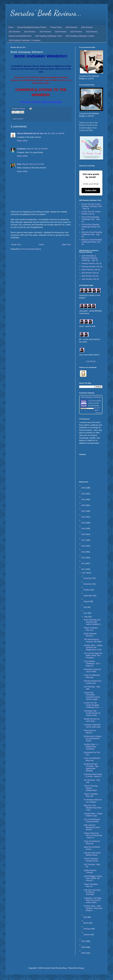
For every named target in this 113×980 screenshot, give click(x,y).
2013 (83, 563)
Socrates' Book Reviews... (46, 13)
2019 (83, 528)
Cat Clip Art (91, 361)
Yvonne (91, 401)
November (88, 584)
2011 (84, 573)
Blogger (81, 968)
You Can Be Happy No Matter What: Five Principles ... (93, 655)
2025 (83, 494)
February (87, 929)
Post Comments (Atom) (31, 249)
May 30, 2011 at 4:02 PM (54, 133)
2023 (83, 505)
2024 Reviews (61, 32)
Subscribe (91, 190)
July (85, 607)
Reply (19, 141)
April (86, 917)
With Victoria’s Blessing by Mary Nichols (92, 827)
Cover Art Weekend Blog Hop (92, 676)
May (86, 617)
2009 (83, 947)
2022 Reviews (30, 32)
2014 (83, 558)
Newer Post (16, 245)
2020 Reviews (87, 27)
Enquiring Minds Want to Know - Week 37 (93, 775)
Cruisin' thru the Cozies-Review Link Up (91, 213)
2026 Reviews (92, 32)
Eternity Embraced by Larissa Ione (93, 682)
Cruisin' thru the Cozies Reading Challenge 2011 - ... (93, 705)
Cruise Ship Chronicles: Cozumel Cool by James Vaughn (92, 696)
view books (98, 413)
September (88, 596)
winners (21, 119)
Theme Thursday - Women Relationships (91, 788)
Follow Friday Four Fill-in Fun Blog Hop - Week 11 (93, 835)
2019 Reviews (71, 27)
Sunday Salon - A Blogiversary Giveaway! (91, 747)
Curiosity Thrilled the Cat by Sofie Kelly (92, 726)
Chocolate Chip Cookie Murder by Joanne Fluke (92, 713)
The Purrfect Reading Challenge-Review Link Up (91, 227)
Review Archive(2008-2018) (20, 36)
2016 (83, 546)
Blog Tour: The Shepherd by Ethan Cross (93, 808)
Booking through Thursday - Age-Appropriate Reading (91, 767)
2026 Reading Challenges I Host (48, 36)
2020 (83, 523)
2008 (83, 953)
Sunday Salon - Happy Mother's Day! (93, 815)
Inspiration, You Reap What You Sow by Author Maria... (93, 900)
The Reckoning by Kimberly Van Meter (93, 640)
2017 (83, 540)
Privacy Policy (56, 27)
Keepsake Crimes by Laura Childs (92, 670)
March (86, 923)
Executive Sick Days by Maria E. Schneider (92, 892)
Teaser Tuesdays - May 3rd (91, 885)
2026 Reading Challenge (91, 397)
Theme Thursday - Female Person (91, 860)
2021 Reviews (14, 32)
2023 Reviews (45, 32)
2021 (83, 517)
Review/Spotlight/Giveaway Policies (32, 27)
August (87, 601)
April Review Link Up (90, 273)
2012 (83, 569)
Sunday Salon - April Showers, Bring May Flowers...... (93, 908)
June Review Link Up (90, 279)
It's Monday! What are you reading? (93, 801)
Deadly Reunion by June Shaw (92, 720)
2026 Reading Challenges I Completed (24, 40)
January (87, 935)
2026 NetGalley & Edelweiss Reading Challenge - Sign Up (90, 258)
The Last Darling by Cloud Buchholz (92, 820)
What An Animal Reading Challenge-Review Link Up (92, 242)
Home (11, 27)
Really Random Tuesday (90, 871)
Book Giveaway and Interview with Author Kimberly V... (93, 622)
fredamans (22, 149)
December (88, 578)
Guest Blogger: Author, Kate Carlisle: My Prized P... (93, 878)
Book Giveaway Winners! (90, 635)
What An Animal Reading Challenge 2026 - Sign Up (92, 234)
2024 (83, 499)
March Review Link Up (91, 270)
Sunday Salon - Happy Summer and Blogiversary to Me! (93, 648)
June (86, 613)
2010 (83, 941)
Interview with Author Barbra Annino (92, 854)
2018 (83, 534)
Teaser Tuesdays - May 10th (91, 795)
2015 (83, 552)
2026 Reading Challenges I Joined (80, 36)
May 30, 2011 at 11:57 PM (33, 164)
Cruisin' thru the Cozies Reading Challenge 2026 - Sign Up (92, 206)
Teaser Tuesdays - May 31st (91, 629)
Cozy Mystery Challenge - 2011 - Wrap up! (92, 663)
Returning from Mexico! (90, 732)
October (87, 590)
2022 (83, 511)
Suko (19, 164)
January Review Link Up (92, 263)
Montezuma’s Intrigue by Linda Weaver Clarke (93, 738)
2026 (83, 488)
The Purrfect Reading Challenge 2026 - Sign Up (91, 219)
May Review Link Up (90, 276)
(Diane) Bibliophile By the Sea (30, 133)
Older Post (66, 245)
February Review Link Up (92, 267)
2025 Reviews (76, 32)
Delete (25, 141)
